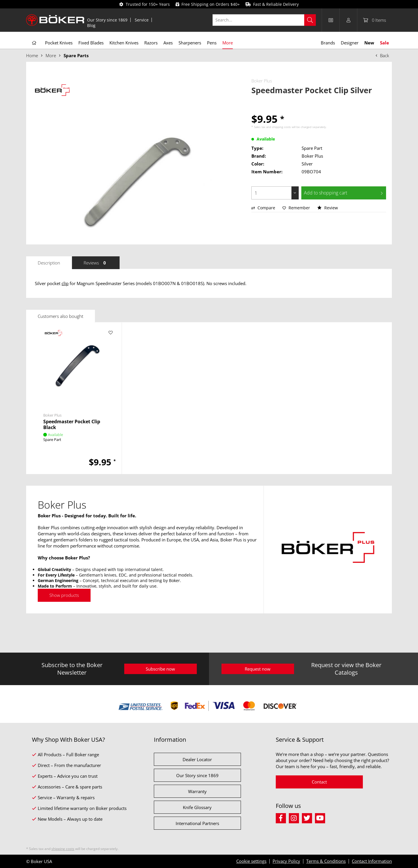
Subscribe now (160, 669)
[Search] (310, 20)
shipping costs (281, 127)
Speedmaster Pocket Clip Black (72, 424)
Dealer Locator (197, 759)
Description (49, 263)
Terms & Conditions (326, 861)
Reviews (96, 263)
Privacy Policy (286, 861)
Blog (91, 25)
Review (328, 208)
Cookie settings (251, 861)
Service (142, 20)
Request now (258, 669)
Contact (319, 782)
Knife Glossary (197, 807)
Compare (263, 208)
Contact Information (372, 861)
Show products (64, 595)
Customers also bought (61, 316)
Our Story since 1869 (107, 20)
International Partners (197, 823)
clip (65, 283)
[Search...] (264, 20)
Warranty (197, 791)
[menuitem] (107, 20)
